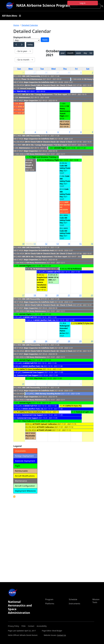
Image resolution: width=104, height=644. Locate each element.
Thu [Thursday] (65, 69)
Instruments (75, 604)
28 (46, 72)
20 (58, 295)
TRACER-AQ (21, 91)
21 (69, 295)
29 (58, 72)
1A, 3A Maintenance (38, 269)
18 (35, 295)
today (30, 44)
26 (23, 72)
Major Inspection (31, 100)
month (70, 53)
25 (35, 341)
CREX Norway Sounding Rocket (48, 394)
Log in (83, 3)
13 (58, 244)
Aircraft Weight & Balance (29, 165)
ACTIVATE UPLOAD (44, 430)
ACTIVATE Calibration (45, 427)
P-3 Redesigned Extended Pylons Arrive (65, 328)
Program (49, 599)
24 (23, 341)
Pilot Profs (38, 378)
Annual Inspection (28, 88)
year (63, 53)
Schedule (73, 599)
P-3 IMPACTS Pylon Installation (87, 323)
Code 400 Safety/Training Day (66, 168)
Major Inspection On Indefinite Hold (39, 82)
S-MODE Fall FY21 (54, 272)
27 (35, 72)
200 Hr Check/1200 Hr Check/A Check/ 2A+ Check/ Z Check (49, 85)
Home (16, 25)
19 (46, 295)
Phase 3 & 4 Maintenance (32, 79)
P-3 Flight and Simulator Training (42, 157)
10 (23, 244)
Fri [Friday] (76, 69)
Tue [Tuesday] (42, 69)
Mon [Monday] (31, 69)
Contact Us (61, 635)
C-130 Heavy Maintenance (93, 79)
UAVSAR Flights (60, 148)
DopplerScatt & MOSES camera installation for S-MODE (42, 282)
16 (92, 244)
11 (35, 244)
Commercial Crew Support (33, 372)
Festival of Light (82, 412)
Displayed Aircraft (22, 37)
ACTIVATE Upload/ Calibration (45, 424)
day (85, 53)
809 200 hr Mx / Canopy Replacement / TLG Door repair (45, 94)
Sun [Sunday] (19, 69)
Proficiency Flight (52, 160)
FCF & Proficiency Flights (78, 269)
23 (92, 295)
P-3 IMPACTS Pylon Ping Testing (76, 406)
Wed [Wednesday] (54, 69)
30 (69, 72)
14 (69, 244)
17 (23, 295)
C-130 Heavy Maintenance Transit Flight (65, 111)
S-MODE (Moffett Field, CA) (44, 320)
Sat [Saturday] (88, 69)
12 (46, 244)
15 (80, 244)
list (91, 53)
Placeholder (65, 124)
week (78, 53)
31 (23, 384)
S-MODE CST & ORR (53, 277)
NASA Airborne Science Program (44, 5)
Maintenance (24, 97)
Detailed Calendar (30, 25)
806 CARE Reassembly (31, 76)
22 (80, 295)
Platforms (50, 604)
